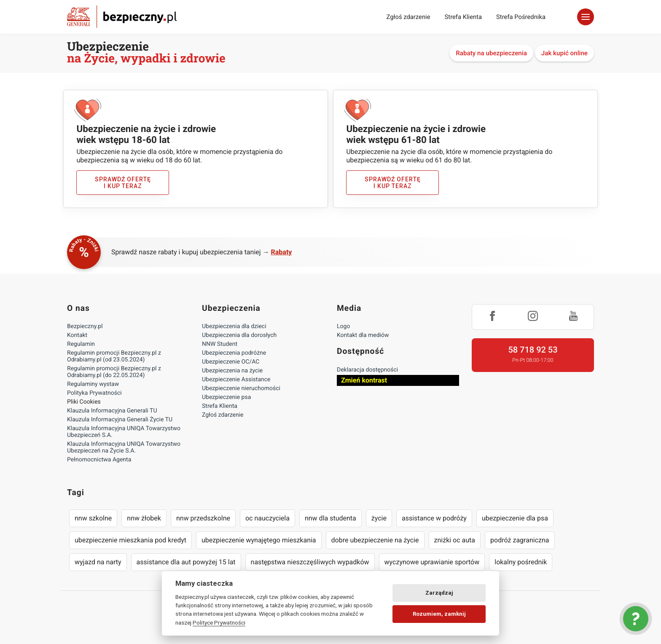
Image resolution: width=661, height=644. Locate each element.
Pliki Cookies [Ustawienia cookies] (84, 402)
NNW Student (220, 344)
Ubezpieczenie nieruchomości (241, 388)
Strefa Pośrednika (521, 17)
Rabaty (282, 252)
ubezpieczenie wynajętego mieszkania (259, 540)
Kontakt (77, 335)
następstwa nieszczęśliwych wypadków (310, 562)
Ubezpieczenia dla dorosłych (239, 335)
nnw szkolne (93, 518)
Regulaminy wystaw (93, 384)
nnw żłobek (144, 518)
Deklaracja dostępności (367, 370)
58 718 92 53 (533, 350)
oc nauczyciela (267, 518)
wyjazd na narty (98, 562)
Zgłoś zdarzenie (408, 17)
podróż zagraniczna (520, 540)
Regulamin (81, 344)
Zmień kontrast (364, 380)
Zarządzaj (439, 593)
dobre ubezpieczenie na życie (375, 540)
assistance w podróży (434, 518)
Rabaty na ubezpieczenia (491, 53)
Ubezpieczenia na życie (232, 371)
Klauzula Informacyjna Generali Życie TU (120, 420)
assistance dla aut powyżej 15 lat (186, 562)
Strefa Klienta (464, 17)
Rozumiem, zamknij (439, 614)
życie (379, 518)
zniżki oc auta (455, 540)
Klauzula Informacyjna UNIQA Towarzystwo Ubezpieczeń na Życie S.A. (124, 447)
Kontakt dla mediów (363, 335)
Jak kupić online (564, 53)
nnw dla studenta (330, 518)
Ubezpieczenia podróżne (234, 353)
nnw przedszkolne (203, 518)
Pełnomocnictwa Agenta (99, 460)
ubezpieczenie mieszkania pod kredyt (130, 540)
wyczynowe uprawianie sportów (432, 562)
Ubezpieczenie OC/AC (231, 362)
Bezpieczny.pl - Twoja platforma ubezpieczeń (122, 17)
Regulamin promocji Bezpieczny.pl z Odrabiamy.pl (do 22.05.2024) (114, 372)
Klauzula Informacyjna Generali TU (112, 411)
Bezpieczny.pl (85, 326)
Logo (343, 326)
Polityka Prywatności (94, 393)
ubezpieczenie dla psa (515, 518)
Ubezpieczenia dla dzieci (234, 326)
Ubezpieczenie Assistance (236, 380)
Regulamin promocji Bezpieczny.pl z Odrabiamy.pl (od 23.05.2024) (114, 356)
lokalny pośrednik (521, 562)
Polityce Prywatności (219, 622)
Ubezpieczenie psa (226, 397)
